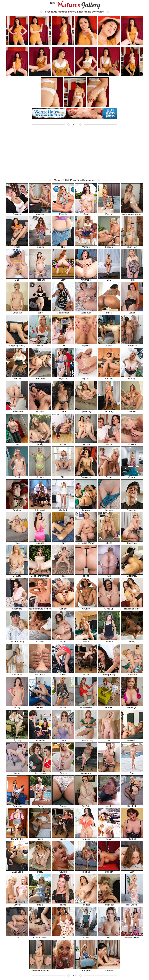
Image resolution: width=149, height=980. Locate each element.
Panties (63, 805)
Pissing (109, 213)
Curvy (63, 443)
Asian (109, 345)
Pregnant (40, 279)
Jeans (132, 312)
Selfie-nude (86, 312)
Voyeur (17, 904)
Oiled (86, 213)
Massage (40, 213)
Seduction (40, 739)
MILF (17, 279)
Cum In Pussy (40, 937)
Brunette (40, 542)
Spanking (18, 805)
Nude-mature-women (132, 213)
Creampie (86, 279)
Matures (75, 5)
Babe (40, 312)
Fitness (63, 772)
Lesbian (86, 509)
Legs (109, 772)
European (86, 969)
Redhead (86, 904)
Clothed (63, 509)
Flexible (63, 213)
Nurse (63, 904)
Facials (109, 476)
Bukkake (17, 213)
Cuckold (40, 641)
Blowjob (132, 443)
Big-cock (63, 377)
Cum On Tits (17, 838)
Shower (40, 476)
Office (86, 673)
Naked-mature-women (40, 608)
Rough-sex (109, 904)
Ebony (132, 641)
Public (40, 904)
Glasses (86, 443)
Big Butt (86, 805)
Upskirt (63, 838)
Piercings (132, 706)
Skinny (17, 706)
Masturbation (63, 312)
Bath (109, 739)
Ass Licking (40, 772)
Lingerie (109, 509)
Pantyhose (17, 673)
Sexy (63, 279)
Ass (109, 575)
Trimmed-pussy (86, 739)
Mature (63, 410)
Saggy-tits (17, 608)
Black (109, 312)
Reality (40, 443)
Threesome (132, 673)
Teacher (17, 377)
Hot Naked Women (86, 542)
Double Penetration (40, 575)
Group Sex (132, 345)
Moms (63, 706)
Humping (40, 246)
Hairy (63, 542)
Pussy (40, 871)
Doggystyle (86, 476)
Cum (132, 871)
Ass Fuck (40, 706)
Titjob (63, 739)
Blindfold (132, 805)
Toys (40, 805)
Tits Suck (132, 838)
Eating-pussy (109, 673)
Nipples (86, 345)
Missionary (132, 575)
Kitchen (109, 377)
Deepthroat (40, 377)
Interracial (40, 509)
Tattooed (109, 706)
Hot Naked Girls (132, 608)
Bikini (17, 476)
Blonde (40, 345)
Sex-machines (132, 937)
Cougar (63, 608)
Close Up (109, 608)
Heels (17, 246)
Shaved (132, 410)
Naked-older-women (40, 969)
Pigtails (63, 575)
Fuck (63, 345)
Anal (109, 805)
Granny (132, 377)
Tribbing (86, 871)
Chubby (86, 608)
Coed (86, 937)
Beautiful (17, 575)
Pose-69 (86, 641)
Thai (63, 246)
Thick (132, 279)
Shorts (109, 542)
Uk (63, 969)
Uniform (40, 410)
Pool (132, 772)
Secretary (109, 410)
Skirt (63, 476)
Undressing (17, 410)
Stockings (132, 542)
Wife (17, 937)
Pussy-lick (132, 739)
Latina (63, 641)
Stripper (109, 871)
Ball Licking (132, 904)
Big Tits (86, 377)
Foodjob (109, 969)
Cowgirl (63, 871)
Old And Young (17, 641)
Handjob (109, 443)
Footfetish (40, 673)
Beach (109, 838)
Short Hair (132, 246)
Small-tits (17, 312)
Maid (63, 937)
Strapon (109, 246)
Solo (17, 443)
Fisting (40, 838)
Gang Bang (17, 871)
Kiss (109, 937)
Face (17, 542)
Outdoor (109, 641)
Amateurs (86, 772)
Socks (17, 772)
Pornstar (86, 838)
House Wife (86, 706)
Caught (132, 476)
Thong (86, 575)
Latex (63, 673)
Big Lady (17, 739)
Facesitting (132, 509)
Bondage (17, 509)
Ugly (109, 279)
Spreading (86, 410)
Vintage (86, 246)
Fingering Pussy (17, 345)
